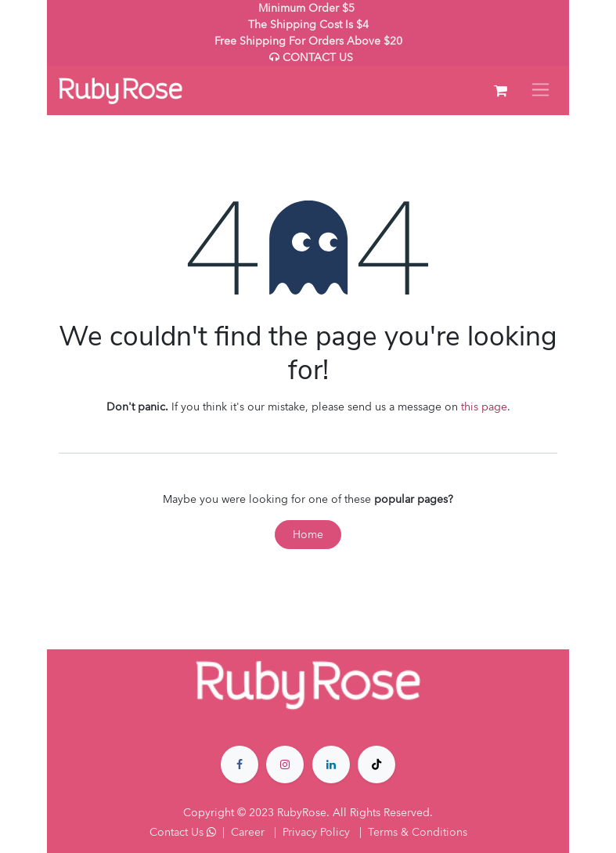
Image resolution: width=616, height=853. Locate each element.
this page (484, 407)
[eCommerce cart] (500, 91)
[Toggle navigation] (540, 90)
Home (308, 535)
